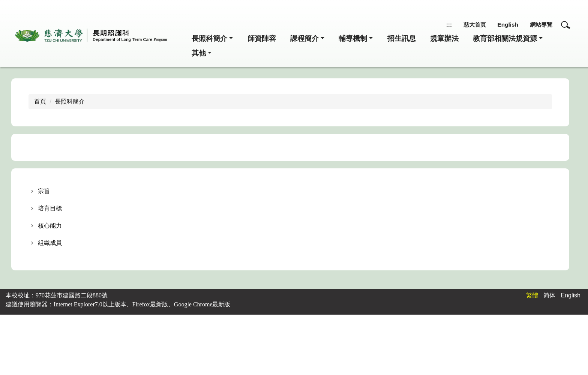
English (502, 25)
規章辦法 (444, 39)
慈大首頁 (466, 25)
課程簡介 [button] (304, 39)
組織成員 (50, 244)
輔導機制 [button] (353, 39)
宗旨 (44, 192)
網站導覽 (539, 25)
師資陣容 (262, 39)
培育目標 (50, 209)
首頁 (40, 102)
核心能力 (50, 226)
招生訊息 (402, 39)
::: (438, 25)
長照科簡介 (70, 102)
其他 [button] (199, 53)
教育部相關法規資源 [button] (505, 39)
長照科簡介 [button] (209, 39)
